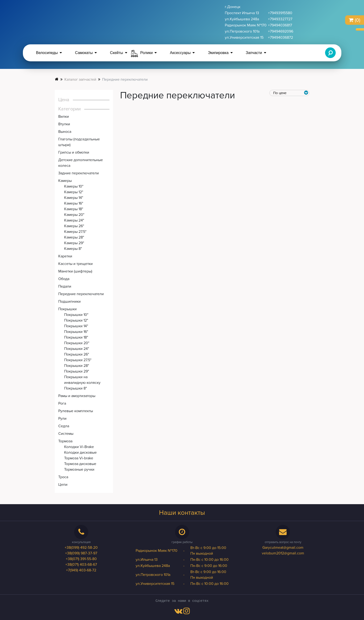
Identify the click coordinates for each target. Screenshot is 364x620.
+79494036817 (280, 25)
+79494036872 (280, 38)
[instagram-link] (186, 612)
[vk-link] (178, 612)
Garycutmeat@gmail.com (283, 548)
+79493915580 (280, 13)
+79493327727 (280, 19)
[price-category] (290, 93)
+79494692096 (281, 31)
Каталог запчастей (80, 80)
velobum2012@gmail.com (283, 553)
